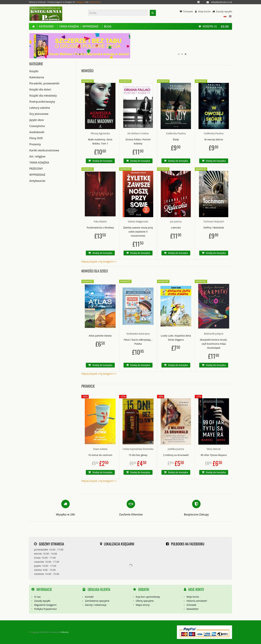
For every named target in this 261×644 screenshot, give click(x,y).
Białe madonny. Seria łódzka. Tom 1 (100, 141)
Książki (34, 71)
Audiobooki (37, 132)
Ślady (176, 139)
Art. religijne (37, 156)
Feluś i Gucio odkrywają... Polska (138, 342)
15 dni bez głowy (138, 455)
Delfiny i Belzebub (214, 228)
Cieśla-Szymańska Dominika (138, 449)
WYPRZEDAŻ (37, 175)
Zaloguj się (81, 2)
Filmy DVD (36, 138)
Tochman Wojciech (214, 221)
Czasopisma (37, 126)
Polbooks (65, 632)
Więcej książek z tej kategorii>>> (99, 262)
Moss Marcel (214, 449)
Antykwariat (37, 181)
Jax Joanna (176, 221)
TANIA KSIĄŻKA (39, 163)
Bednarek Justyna (214, 334)
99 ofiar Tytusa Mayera (214, 455)
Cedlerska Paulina (176, 133)
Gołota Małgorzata (138, 221)
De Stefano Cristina (138, 133)
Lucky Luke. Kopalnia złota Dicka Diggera (176, 338)
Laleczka (176, 228)
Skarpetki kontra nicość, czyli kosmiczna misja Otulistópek (214, 344)
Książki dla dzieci (40, 89)
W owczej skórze (214, 139)
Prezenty (35, 144)
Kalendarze (37, 77)
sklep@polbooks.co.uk (222, 2)
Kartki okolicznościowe (44, 150)
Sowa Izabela (100, 449)
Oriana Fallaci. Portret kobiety (138, 141)
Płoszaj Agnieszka (100, 133)
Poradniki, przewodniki (44, 83)
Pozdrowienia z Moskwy (100, 228)
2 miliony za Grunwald (176, 455)
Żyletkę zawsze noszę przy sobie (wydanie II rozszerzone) (138, 232)
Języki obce (37, 120)
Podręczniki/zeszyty (42, 102)
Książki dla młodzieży (43, 96)
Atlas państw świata (100, 336)
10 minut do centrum (100, 455)
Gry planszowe (39, 114)
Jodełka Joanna (176, 449)
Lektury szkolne (40, 108)
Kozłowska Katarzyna (138, 334)
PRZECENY (36, 169)
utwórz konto (95, 2)
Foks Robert (100, 221)
